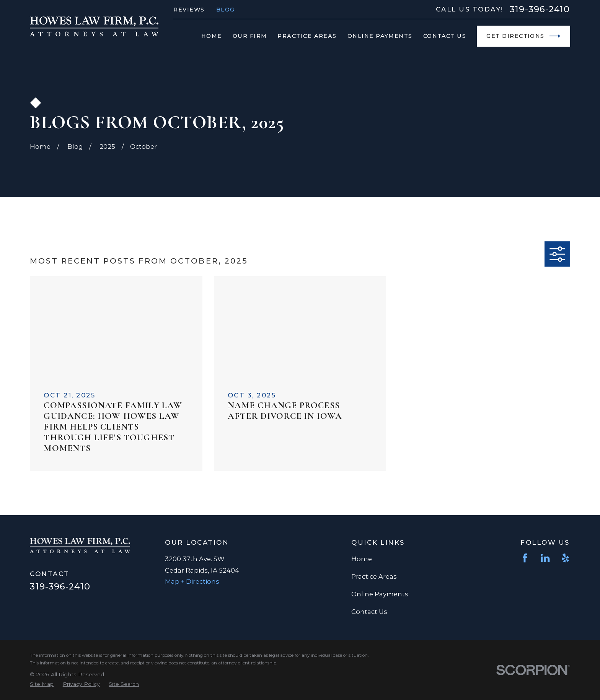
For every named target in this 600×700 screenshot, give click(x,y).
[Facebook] (525, 558)
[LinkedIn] (545, 558)
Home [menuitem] (212, 36)
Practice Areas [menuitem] (307, 36)
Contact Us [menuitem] (445, 36)
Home (362, 559)
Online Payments (380, 594)
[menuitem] (42, 684)
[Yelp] (565, 558)
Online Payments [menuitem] (380, 36)
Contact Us (369, 612)
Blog (226, 10)
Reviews (189, 10)
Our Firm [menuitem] (250, 36)
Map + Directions (192, 581)
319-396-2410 (540, 9)
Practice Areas (374, 576)
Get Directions (523, 36)
